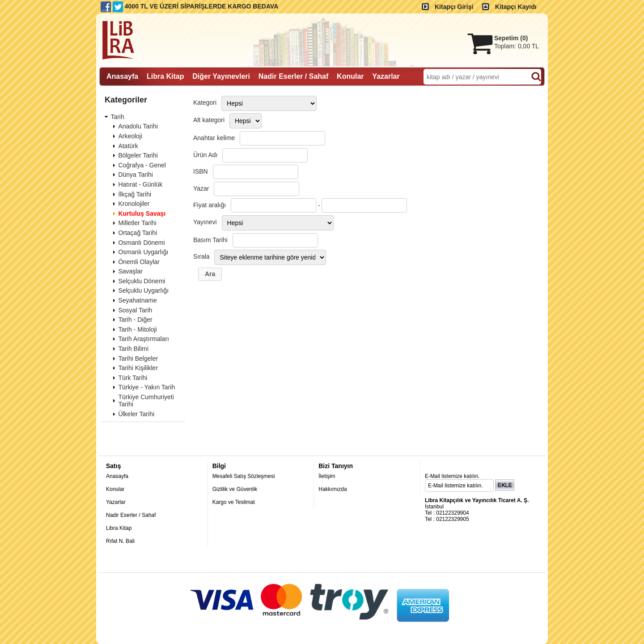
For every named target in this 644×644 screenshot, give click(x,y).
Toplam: (517, 46)
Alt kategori (209, 120)
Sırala (201, 256)
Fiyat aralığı (210, 205)
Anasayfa (117, 476)
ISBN (201, 171)
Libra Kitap (119, 528)
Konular (115, 489)
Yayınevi (205, 222)
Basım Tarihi (210, 240)
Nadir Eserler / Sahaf (131, 515)
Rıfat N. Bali (120, 541)
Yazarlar (116, 502)
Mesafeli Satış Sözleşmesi (244, 476)
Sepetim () (511, 38)
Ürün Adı (205, 155)
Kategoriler (126, 100)
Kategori (205, 102)
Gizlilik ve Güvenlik (235, 489)
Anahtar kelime (214, 138)
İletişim (327, 476)
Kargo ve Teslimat (234, 502)
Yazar (201, 188)
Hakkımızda (333, 489)
